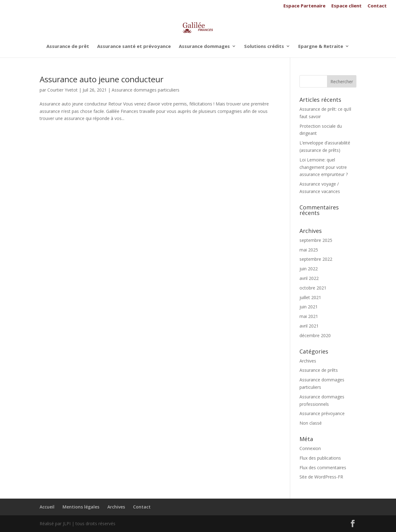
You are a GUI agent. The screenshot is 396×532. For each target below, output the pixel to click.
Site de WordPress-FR (321, 477)
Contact (377, 6)
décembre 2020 (315, 335)
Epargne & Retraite (321, 47)
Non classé (311, 423)
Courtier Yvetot (62, 90)
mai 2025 (309, 250)
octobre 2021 (313, 288)
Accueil (47, 507)
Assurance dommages (204, 47)
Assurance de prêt (68, 47)
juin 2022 (309, 269)
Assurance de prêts (319, 370)
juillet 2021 (310, 297)
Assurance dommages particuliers (146, 90)
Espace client (346, 6)
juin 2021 (309, 307)
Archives (308, 361)
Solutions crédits (264, 47)
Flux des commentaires (323, 468)
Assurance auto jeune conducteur (101, 79)
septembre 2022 (316, 259)
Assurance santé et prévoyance (134, 47)
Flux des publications (320, 458)
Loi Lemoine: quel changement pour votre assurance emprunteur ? (324, 167)
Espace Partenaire (304, 6)
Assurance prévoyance (322, 413)
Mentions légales (81, 507)
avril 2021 (309, 326)
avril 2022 (309, 278)
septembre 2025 (316, 240)
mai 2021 (309, 316)
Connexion (310, 448)
